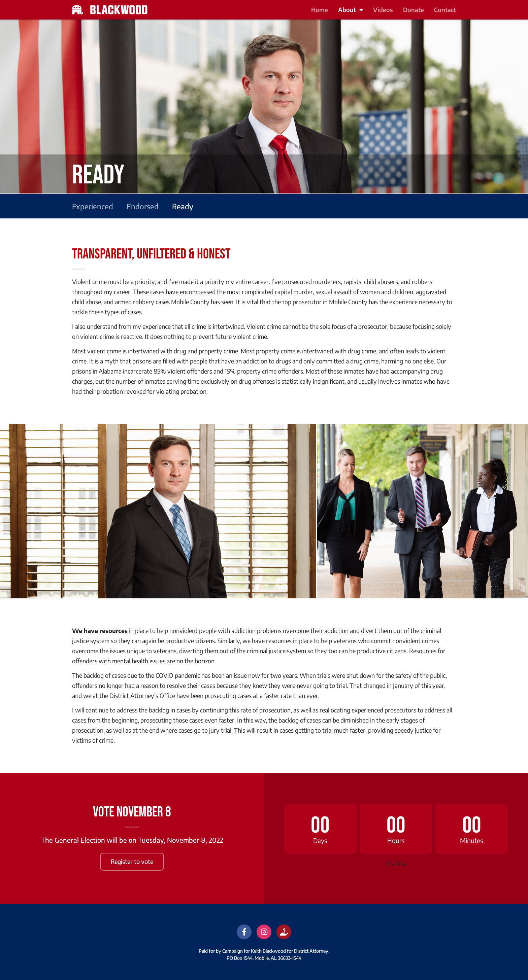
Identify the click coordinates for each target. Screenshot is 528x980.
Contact (445, 10)
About (351, 10)
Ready (183, 206)
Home (320, 10)
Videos (383, 10)
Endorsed (143, 206)
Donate (414, 10)
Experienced (93, 206)
